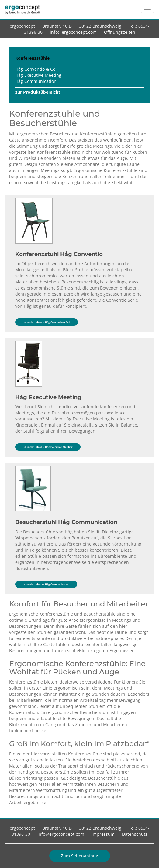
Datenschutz (135, 834)
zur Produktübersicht (38, 92)
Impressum (103, 834)
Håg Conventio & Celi (36, 69)
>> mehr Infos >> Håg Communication (46, 584)
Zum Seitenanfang (79, 856)
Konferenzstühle (32, 58)
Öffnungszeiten (120, 32)
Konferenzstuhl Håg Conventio (59, 254)
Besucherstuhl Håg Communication (66, 522)
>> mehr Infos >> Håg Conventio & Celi (47, 322)
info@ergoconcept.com (73, 32)
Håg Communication (36, 81)
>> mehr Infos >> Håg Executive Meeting (48, 447)
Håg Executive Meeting (38, 75)
